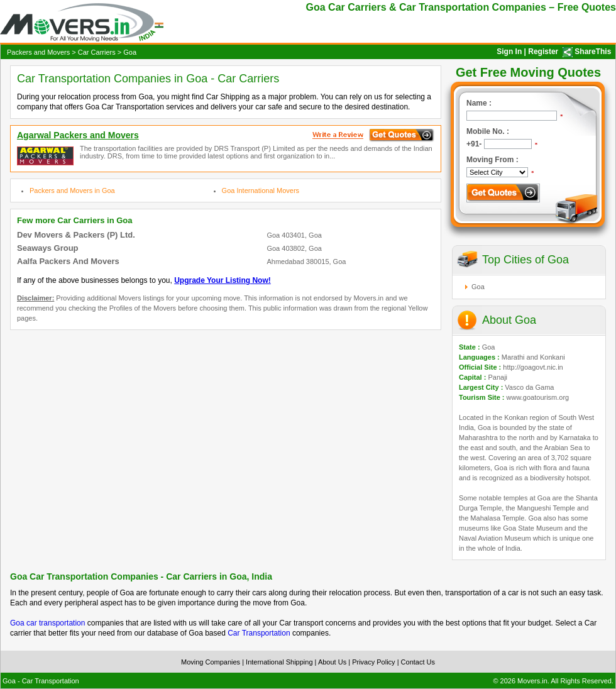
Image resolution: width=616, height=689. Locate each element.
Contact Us (418, 662)
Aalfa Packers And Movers (68, 261)
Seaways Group (48, 248)
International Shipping (279, 662)
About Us (332, 662)
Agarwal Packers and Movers (78, 135)
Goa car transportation (47, 623)
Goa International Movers (261, 190)
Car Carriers (97, 52)
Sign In (509, 52)
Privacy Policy (373, 662)
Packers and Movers (38, 52)
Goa (478, 287)
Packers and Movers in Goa (72, 190)
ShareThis (593, 52)
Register (543, 52)
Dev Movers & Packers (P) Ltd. (76, 235)
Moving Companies (211, 662)
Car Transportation (259, 633)
